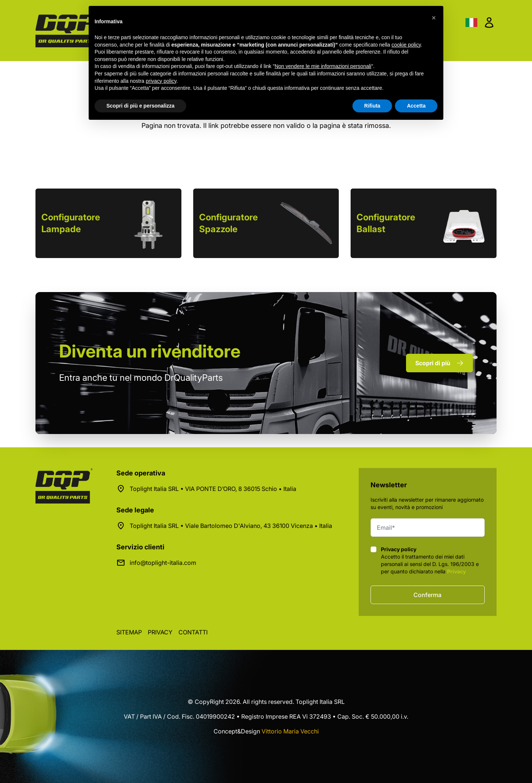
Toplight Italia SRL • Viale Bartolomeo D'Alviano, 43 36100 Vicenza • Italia (231, 526)
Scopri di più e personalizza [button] (140, 106)
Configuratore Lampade (71, 223)
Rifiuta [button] (372, 106)
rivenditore (150, 351)
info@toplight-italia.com (163, 563)
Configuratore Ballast (386, 223)
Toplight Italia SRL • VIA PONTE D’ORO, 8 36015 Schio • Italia (213, 489)
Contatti (193, 632)
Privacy (456, 571)
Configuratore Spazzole (229, 223)
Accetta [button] (416, 106)
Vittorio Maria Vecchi (290, 731)
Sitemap (129, 632)
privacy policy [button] (161, 81)
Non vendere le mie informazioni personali (323, 66)
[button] (434, 18)
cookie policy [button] (406, 45)
